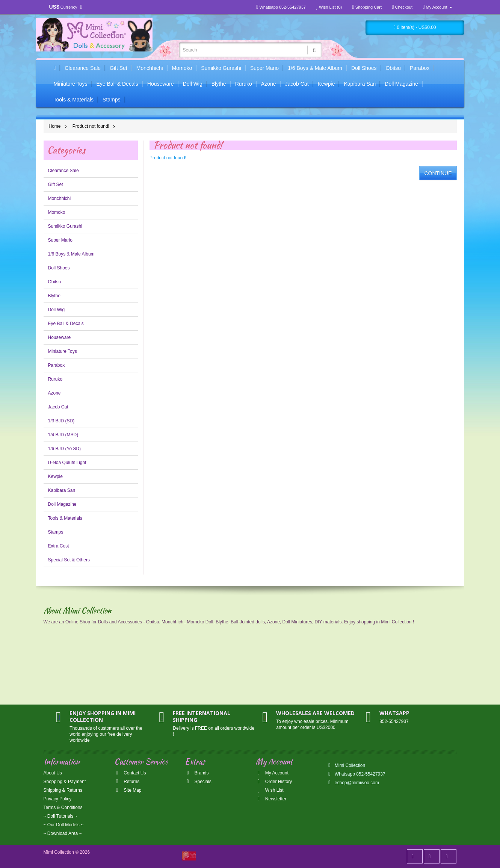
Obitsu (393, 68)
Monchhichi (150, 68)
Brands (197, 773)
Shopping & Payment (65, 782)
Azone (269, 84)
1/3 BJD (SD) (61, 421)
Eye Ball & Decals (117, 84)
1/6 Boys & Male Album (315, 68)
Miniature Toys (71, 84)
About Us (53, 773)
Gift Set (119, 68)
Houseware (161, 84)
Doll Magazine (401, 84)
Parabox (420, 68)
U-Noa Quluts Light (67, 463)
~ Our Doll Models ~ (64, 825)
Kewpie (326, 84)
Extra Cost (59, 546)
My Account (272, 773)
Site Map (128, 790)
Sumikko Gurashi (221, 68)
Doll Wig (193, 84)
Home (55, 126)
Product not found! (91, 126)
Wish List (269, 790)
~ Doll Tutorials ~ (60, 816)
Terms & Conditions (63, 808)
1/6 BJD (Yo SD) (65, 449)
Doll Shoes (364, 68)
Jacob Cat (297, 84)
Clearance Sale (83, 68)
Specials (198, 782)
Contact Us (130, 773)
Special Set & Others (69, 560)
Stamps (111, 100)
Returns (127, 782)
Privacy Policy (58, 799)
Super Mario (264, 68)
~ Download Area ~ (63, 833)
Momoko (182, 68)
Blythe (219, 84)
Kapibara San (360, 84)
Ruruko (244, 84)
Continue (438, 173)
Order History (274, 782)
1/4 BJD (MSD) (63, 435)
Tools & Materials (74, 100)
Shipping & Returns (63, 790)
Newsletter (271, 799)
